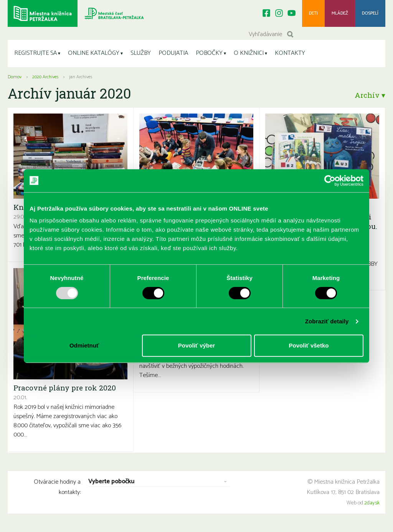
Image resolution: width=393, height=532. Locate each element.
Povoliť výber (196, 345)
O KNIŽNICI (249, 53)
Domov (15, 77)
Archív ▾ (370, 95)
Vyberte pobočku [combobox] (111, 482)
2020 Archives (45, 77)
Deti (313, 13)
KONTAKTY (290, 53)
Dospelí (370, 13)
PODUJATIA (173, 53)
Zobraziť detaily (327, 321)
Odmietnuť (84, 345)
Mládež (340, 13)
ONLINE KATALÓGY (94, 53)
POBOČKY (209, 53)
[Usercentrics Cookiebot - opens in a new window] (330, 181)
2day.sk (372, 503)
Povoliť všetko (309, 345)
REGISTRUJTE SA (36, 53)
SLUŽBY (141, 53)
